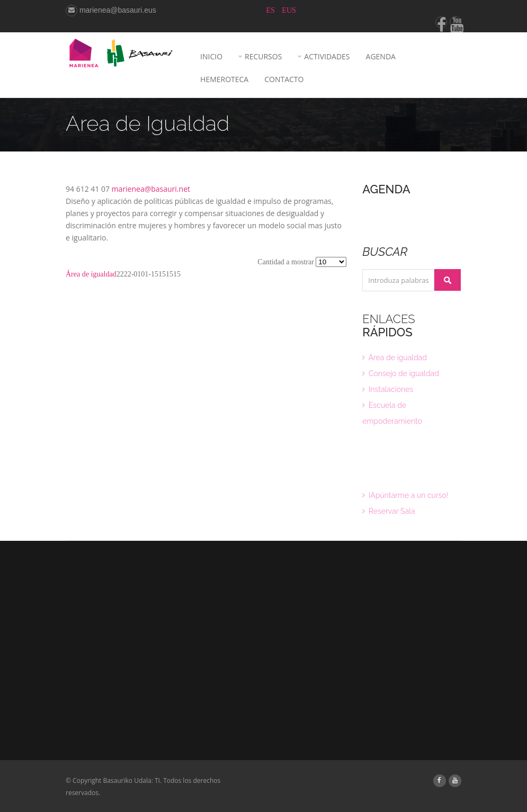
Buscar (448, 280)
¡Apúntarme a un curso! (405, 495)
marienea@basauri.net (151, 189)
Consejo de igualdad (401, 373)
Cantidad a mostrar (287, 262)
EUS (289, 10)
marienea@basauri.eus (111, 10)
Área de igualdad (91, 274)
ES (272, 10)
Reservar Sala (388, 511)
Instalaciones (388, 389)
